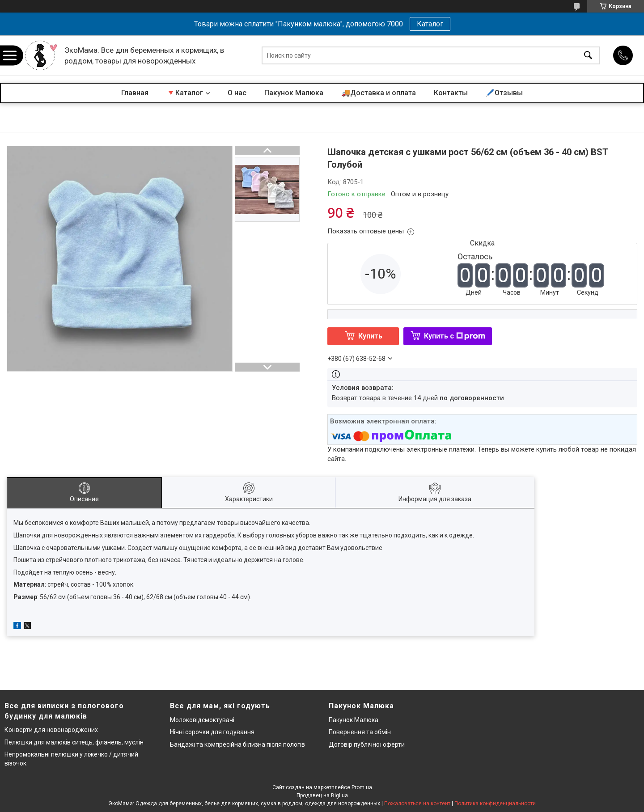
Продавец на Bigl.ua (322, 795)
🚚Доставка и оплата (379, 93)
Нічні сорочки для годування (212, 732)
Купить (370, 336)
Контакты (451, 93)
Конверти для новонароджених (51, 730)
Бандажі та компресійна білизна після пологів (237, 744)
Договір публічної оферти (367, 744)
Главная (135, 93)
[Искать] (588, 56)
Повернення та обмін (360, 732)
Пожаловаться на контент (417, 804)
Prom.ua (362, 787)
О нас (237, 93)
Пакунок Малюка (294, 93)
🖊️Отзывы (504, 93)
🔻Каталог (185, 93)
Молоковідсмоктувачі (202, 720)
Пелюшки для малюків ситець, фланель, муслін (74, 742)
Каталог (430, 24)
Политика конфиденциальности (495, 804)
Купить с (455, 336)
